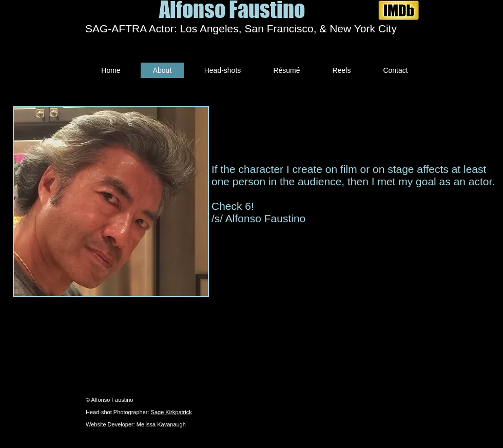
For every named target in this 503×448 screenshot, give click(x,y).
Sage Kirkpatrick (171, 412)
